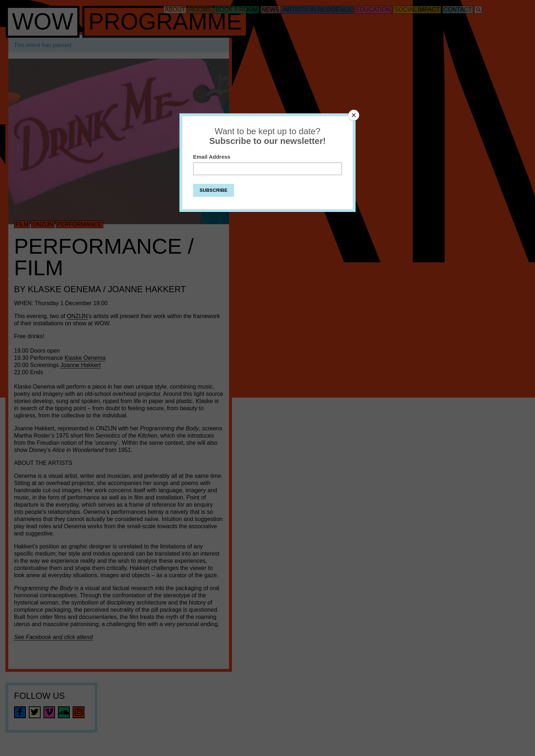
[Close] (354, 115)
